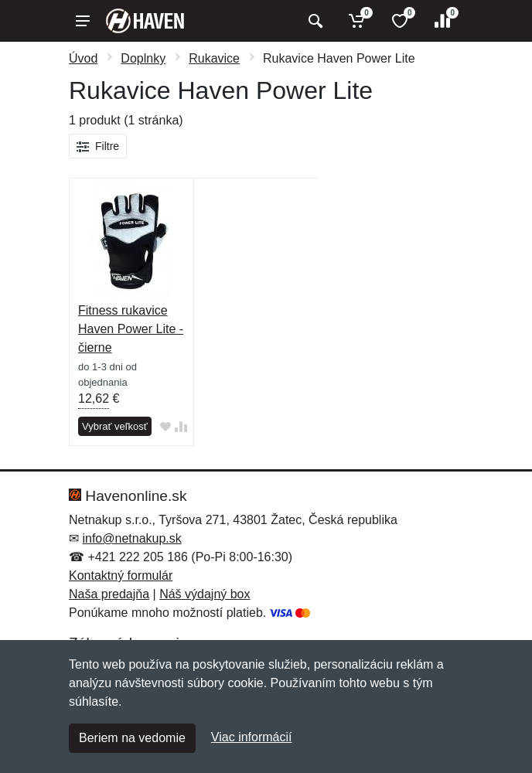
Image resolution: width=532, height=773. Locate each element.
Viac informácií (252, 737)
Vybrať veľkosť (115, 426)
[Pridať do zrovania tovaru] (181, 427)
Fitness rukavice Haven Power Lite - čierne (131, 329)
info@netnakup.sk (131, 538)
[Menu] (83, 21)
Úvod (83, 58)
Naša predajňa (109, 594)
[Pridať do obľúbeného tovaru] (165, 427)
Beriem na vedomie (132, 738)
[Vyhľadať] (314, 21)
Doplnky (143, 58)
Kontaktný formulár (121, 575)
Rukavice (214, 58)
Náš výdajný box (205, 594)
